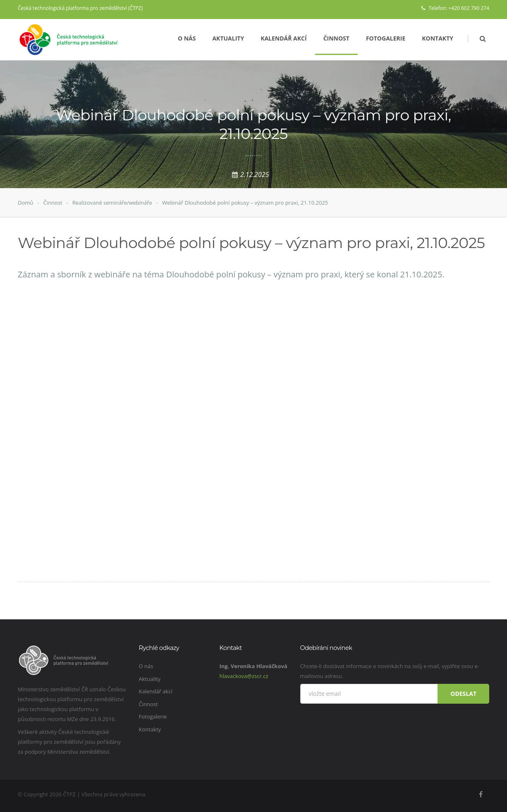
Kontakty (438, 38)
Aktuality (228, 38)
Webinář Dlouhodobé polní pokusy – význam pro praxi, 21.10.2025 (245, 203)
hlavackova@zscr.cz (244, 676)
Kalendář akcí (284, 38)
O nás (187, 38)
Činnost (336, 38)
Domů (25, 203)
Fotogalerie (386, 38)
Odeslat (463, 694)
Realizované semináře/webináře (112, 203)
